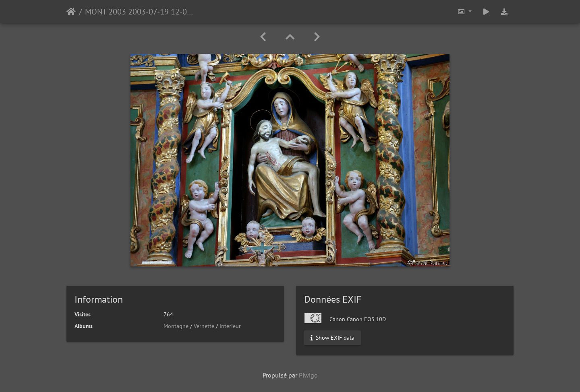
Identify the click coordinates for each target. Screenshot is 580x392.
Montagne (176, 326)
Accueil (71, 12)
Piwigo (308, 375)
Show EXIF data (332, 338)
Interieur (230, 326)
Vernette (204, 326)
